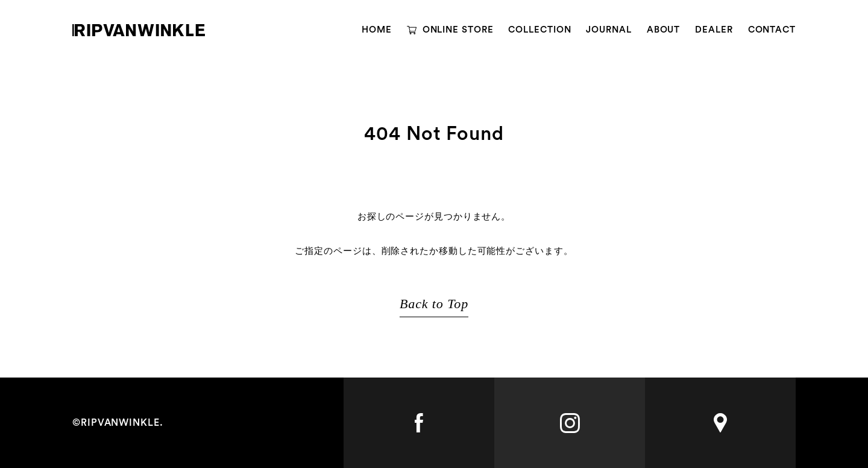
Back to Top (434, 304)
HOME (377, 30)
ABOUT (664, 30)
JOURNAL (609, 30)
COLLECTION (539, 30)
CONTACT (772, 30)
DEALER (714, 30)
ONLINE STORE (458, 30)
